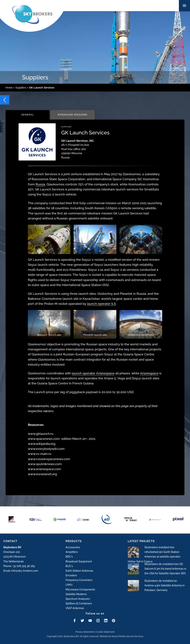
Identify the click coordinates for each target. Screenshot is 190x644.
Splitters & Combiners (79, 603)
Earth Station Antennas (79, 571)
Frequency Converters (79, 580)
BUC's (69, 566)
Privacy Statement (85, 632)
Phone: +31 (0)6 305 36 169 (19, 566)
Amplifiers (72, 552)
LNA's (69, 585)
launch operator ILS (101, 304)
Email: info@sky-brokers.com (21, 571)
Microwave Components (80, 590)
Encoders (71, 575)
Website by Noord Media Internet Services (121, 636)
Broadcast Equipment (79, 561)
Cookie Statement (105, 632)
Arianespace (149, 373)
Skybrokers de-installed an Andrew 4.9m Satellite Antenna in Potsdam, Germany (165, 585)
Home (9, 88)
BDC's (69, 557)
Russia (40, 184)
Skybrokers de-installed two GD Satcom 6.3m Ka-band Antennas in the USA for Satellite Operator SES (165, 569)
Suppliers (21, 88)
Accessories (73, 547)
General (28, 115)
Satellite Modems (76, 594)
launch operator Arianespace (93, 373)
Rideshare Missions (73, 115)
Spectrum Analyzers (78, 599)
